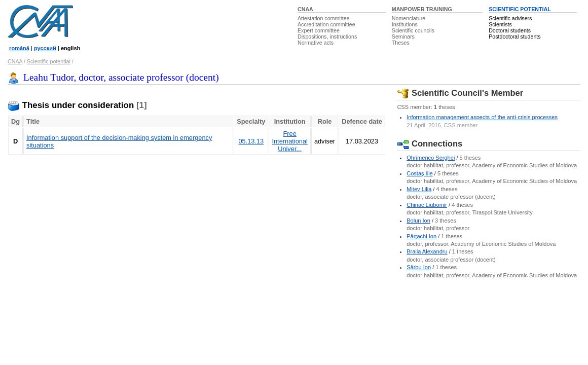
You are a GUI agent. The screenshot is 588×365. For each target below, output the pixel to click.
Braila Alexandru (427, 251)
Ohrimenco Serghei (431, 158)
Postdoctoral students (514, 36)
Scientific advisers (510, 18)
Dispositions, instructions (327, 36)
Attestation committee (323, 18)
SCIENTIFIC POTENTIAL (520, 9)
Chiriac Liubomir (427, 205)
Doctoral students (510, 30)
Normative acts (316, 43)
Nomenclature (409, 18)
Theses (401, 43)
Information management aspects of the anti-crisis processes (482, 117)
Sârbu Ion (419, 267)
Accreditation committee (326, 24)
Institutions (405, 24)
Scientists (500, 24)
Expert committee (319, 30)
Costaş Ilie (420, 173)
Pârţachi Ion (421, 236)
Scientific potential (49, 61)
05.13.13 (251, 141)
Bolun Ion (418, 221)
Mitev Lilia (419, 189)
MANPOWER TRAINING (422, 9)
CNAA (305, 9)
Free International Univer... (289, 141)
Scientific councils (413, 30)
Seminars (403, 36)
